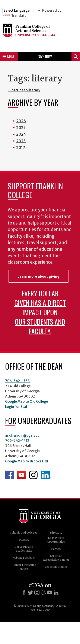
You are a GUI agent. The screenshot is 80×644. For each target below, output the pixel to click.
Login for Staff (17, 407)
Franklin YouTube (21, 475)
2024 (21, 134)
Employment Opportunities (56, 540)
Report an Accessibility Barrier (56, 558)
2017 (21, 148)
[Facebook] (24, 592)
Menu (9, 57)
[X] (31, 592)
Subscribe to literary (24, 90)
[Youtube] (50, 592)
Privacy (56, 549)
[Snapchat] (43, 592)
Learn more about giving (39, 276)
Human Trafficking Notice (24, 567)
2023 (21, 141)
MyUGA (24, 540)
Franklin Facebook (9, 475)
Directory (56, 533)
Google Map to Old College (27, 401)
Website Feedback (24, 558)
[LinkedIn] (56, 592)
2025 (21, 128)
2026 (21, 121)
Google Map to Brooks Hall (27, 461)
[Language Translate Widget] (22, 10)
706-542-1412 (17, 441)
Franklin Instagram (33, 475)
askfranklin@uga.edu (22, 435)
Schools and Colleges (24, 533)
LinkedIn (46, 475)
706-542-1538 (17, 381)
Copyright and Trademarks (24, 549)
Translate (15, 15)
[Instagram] (37, 592)
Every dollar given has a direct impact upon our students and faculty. (40, 312)
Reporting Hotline (56, 567)
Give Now (45, 57)
